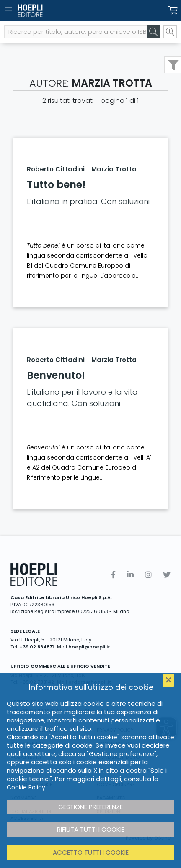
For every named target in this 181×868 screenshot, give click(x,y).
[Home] (76, 11)
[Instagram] (148, 575)
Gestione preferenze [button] (90, 807)
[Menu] (8, 10)
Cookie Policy (26, 787)
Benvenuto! (56, 375)
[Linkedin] (130, 575)
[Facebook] (113, 575)
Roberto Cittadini (56, 169)
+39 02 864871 (37, 647)
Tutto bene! (56, 185)
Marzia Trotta (114, 169)
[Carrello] (173, 10)
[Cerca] (153, 32)
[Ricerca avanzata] (170, 32)
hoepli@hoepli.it (89, 647)
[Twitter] (167, 575)
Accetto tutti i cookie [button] (91, 852)
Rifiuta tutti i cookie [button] (91, 829)
